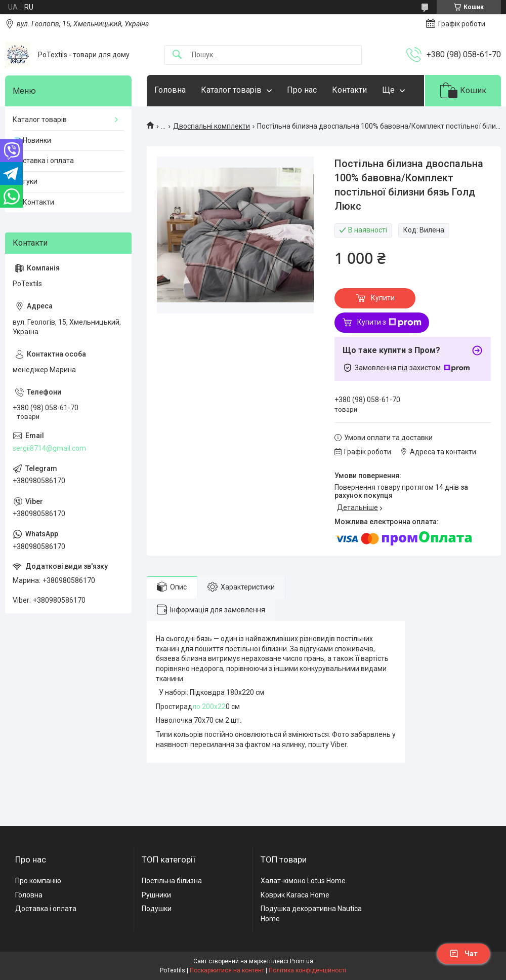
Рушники (156, 895)
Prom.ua (302, 961)
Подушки (157, 909)
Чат (463, 954)
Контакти (349, 90)
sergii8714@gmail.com (49, 448)
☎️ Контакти (33, 202)
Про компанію (38, 881)
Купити (383, 298)
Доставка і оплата (43, 161)
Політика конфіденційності (307, 970)
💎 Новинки (32, 140)
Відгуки (25, 181)
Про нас (302, 90)
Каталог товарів (231, 90)
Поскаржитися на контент (227, 970)
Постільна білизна (172, 881)
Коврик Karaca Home (295, 895)
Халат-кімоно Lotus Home (303, 881)
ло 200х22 (209, 707)
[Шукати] (177, 55)
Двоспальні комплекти (212, 126)
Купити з (389, 323)
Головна (170, 90)
